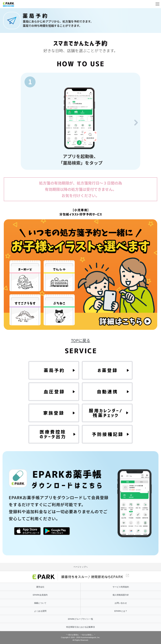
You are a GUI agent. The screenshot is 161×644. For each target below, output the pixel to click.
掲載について (40, 603)
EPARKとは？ (121, 611)
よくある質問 (40, 611)
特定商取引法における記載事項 (80, 627)
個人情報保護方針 (121, 595)
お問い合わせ (121, 603)
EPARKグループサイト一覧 (80, 619)
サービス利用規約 (121, 587)
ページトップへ (81, 567)
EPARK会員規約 (40, 595)
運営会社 (40, 587)
